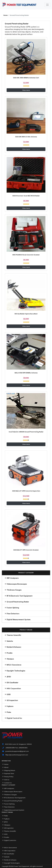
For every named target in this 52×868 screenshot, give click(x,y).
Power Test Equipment (21, 866)
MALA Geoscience (13, 665)
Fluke (8, 712)
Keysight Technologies (15, 671)
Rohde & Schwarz (13, 647)
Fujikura (9, 706)
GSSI (7, 694)
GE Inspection (11, 700)
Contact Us (7, 783)
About (5, 767)
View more (26, 90)
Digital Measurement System (17, 620)
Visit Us (6, 780)
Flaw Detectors (12, 614)
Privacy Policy (8, 777)
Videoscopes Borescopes (15, 584)
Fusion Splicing (12, 608)
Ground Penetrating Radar (17, 602)
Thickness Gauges (13, 590)
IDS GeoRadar (11, 683)
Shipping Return (8, 770)
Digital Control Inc (13, 718)
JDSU (7, 677)
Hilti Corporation (12, 688)
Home (6, 15)
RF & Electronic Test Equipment (18, 596)
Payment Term (8, 773)
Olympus (9, 659)
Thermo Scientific (13, 635)
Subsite (8, 641)
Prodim (8, 653)
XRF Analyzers (11, 578)
